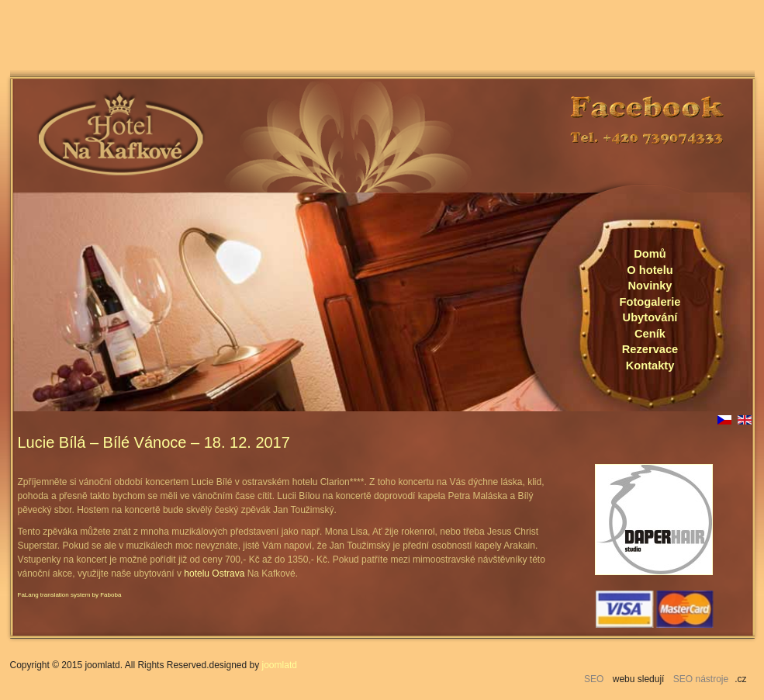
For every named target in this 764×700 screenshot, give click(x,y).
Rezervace (650, 349)
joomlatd (280, 665)
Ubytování (650, 317)
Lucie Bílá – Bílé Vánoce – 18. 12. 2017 (154, 442)
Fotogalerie (650, 302)
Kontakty (650, 366)
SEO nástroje (701, 679)
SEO (594, 679)
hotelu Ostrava (214, 574)
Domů (650, 254)
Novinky (650, 286)
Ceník (650, 334)
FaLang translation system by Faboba (70, 595)
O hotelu (650, 270)
